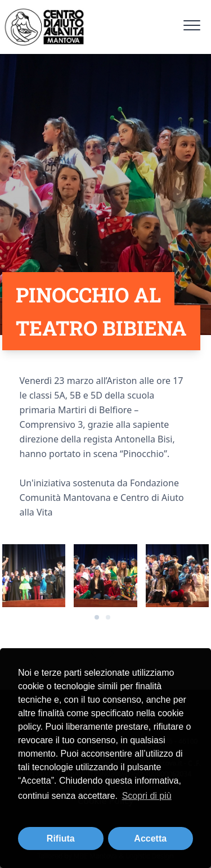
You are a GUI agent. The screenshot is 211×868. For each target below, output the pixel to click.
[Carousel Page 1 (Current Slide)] (97, 617)
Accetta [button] (150, 838)
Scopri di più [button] (147, 796)
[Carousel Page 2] (108, 617)
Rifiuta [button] (61, 838)
